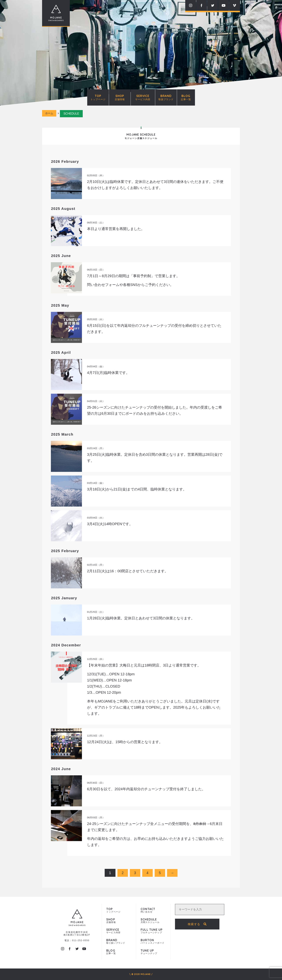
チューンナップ (153, 952)
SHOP (120, 97)
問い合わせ (153, 910)
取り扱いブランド (119, 941)
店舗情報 (119, 921)
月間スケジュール (153, 921)
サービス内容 (119, 931)
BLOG (186, 97)
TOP (98, 97)
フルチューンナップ (153, 931)
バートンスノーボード (153, 941)
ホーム (50, 114)
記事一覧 (119, 952)
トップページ (119, 910)
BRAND (166, 97)
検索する (200, 924)
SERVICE (143, 97)
